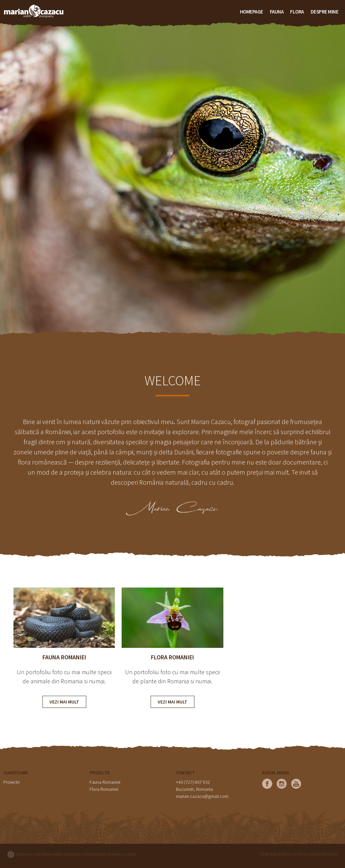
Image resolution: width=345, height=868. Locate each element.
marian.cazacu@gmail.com (202, 796)
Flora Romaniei (104, 789)
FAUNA (277, 12)
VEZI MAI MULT (64, 702)
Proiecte (11, 782)
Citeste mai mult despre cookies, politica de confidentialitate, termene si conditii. (76, 854)
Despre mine (325, 12)
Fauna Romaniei (105, 782)
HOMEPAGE (252, 12)
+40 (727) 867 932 (193, 782)
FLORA (297, 12)
